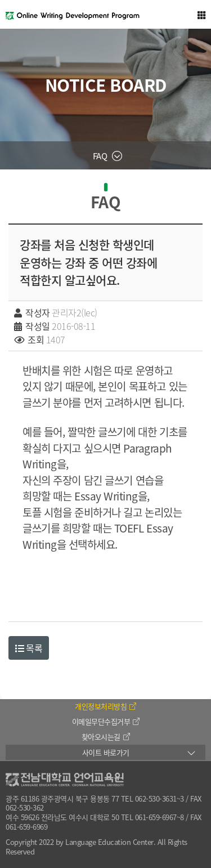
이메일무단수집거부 (106, 721)
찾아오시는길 (106, 737)
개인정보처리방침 (105, 706)
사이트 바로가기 (106, 752)
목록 (29, 648)
